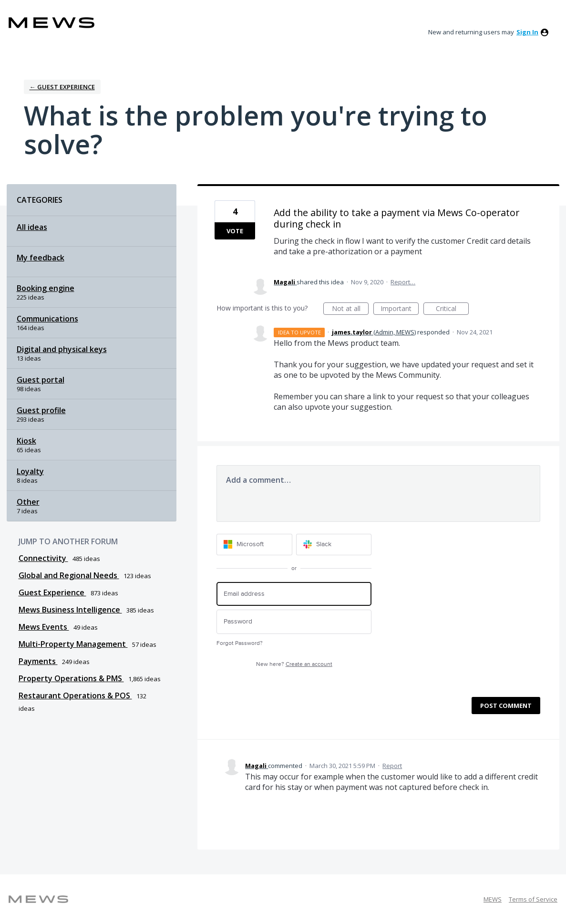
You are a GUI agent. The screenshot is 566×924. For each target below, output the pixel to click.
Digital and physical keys (62, 349)
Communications (47, 319)
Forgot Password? (240, 643)
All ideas (32, 227)
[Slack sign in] (334, 545)
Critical (452, 309)
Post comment (506, 706)
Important (400, 309)
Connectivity (43, 558)
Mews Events (44, 627)
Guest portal (41, 380)
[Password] (294, 622)
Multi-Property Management (73, 644)
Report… (403, 282)
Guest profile (41, 410)
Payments (38, 661)
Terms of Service (533, 899)
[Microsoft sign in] (254, 545)
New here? (294, 664)
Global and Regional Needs (69, 575)
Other (28, 502)
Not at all (350, 309)
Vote (235, 231)
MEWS (493, 899)
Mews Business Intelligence (70, 610)
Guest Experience (52, 592)
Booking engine (46, 288)
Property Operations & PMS (71, 678)
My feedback (41, 258)
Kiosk (26, 441)
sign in (527, 32)
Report (392, 766)
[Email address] (294, 594)
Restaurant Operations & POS (75, 696)
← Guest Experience (62, 87)
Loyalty (30, 471)
